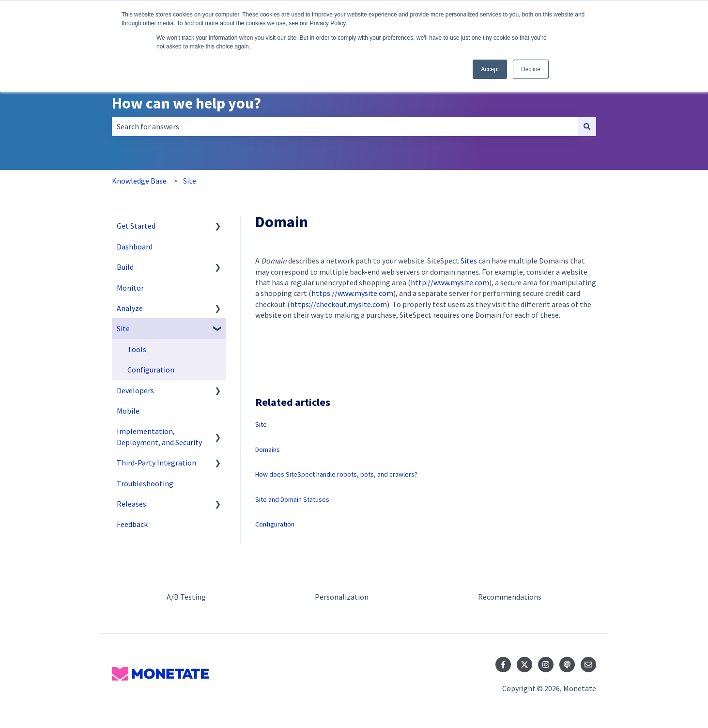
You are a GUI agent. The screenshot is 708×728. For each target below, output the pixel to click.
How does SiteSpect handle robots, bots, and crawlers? (336, 474)
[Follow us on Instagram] (546, 665)
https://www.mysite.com (352, 293)
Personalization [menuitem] (342, 597)
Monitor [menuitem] (130, 288)
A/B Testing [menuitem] (186, 597)
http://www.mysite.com (450, 282)
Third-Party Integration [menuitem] (156, 463)
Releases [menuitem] (131, 504)
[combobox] (345, 126)
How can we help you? (186, 103)
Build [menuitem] (125, 267)
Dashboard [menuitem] (135, 247)
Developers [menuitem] (135, 390)
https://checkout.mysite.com (339, 304)
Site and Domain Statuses (292, 499)
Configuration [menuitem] (151, 370)
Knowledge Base (139, 181)
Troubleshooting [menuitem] (145, 483)
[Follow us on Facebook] (503, 665)
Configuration (275, 524)
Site (190, 181)
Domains (268, 449)
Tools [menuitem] (137, 349)
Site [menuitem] (123, 328)
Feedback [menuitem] (132, 524)
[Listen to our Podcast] (567, 665)
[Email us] (588, 665)
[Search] (587, 126)
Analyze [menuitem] (130, 308)
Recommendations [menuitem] (510, 597)
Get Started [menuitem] (136, 226)
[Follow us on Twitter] (524, 665)
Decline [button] (531, 69)
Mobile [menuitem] (128, 411)
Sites (469, 261)
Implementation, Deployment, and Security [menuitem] (159, 436)
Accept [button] (490, 69)
